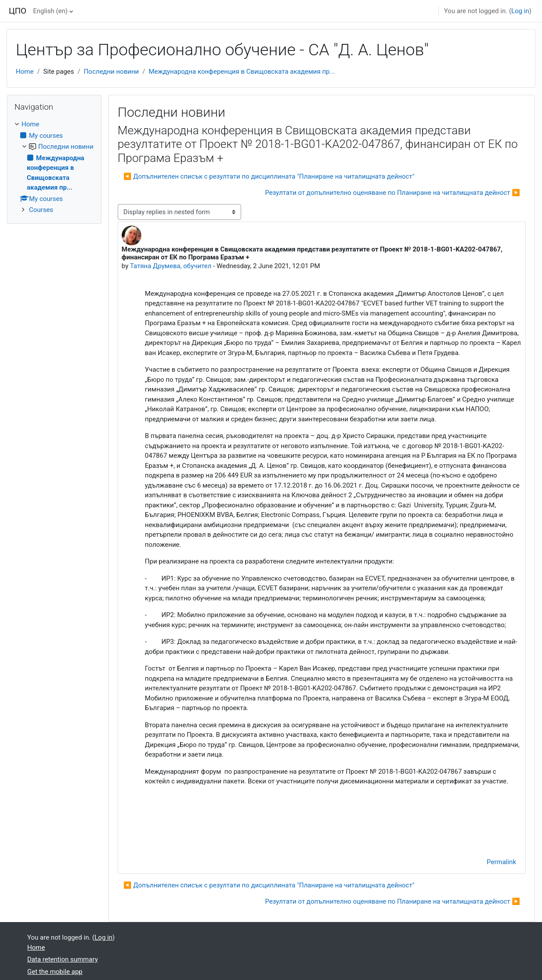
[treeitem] (54, 167)
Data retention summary (63, 959)
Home (25, 72)
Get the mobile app (55, 972)
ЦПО (18, 11)
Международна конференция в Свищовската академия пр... (242, 72)
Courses (41, 210)
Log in (520, 11)
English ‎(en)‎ (50, 11)
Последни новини (112, 72)
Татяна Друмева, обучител (171, 266)
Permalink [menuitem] (501, 862)
